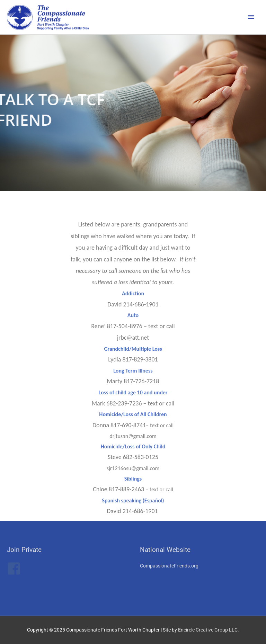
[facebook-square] (16, 569)
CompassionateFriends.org (169, 566)
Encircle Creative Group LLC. (209, 630)
